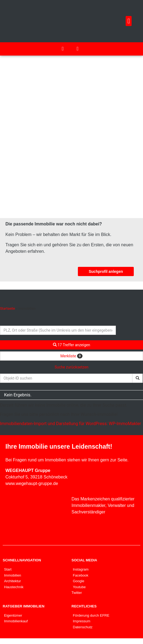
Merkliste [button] (72, 356)
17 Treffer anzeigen (72, 345)
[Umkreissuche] (58, 330)
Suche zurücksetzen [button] (71, 367)
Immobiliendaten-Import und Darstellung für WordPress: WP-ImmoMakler (71, 424)
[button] (129, 21)
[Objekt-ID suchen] (66, 378)
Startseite (7, 308)
